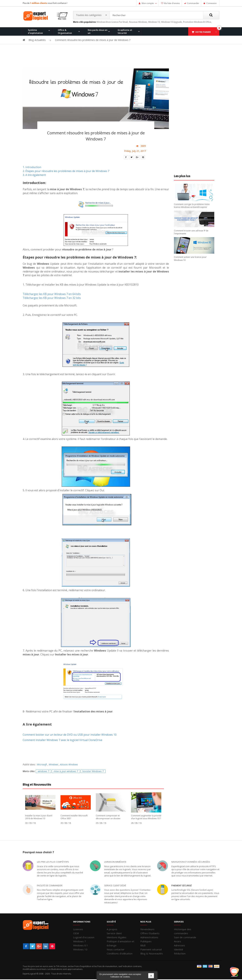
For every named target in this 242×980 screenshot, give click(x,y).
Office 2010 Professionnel (39, 49)
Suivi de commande (185, 938)
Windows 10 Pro (66, 49)
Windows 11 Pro (34, 49)
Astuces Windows (69, 765)
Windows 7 (79, 942)
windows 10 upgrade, (172, 23)
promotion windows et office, (197, 23)
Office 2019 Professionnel (200, 66)
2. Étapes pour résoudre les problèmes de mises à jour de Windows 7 (66, 172)
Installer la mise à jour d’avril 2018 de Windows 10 (39, 818)
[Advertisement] (121, 58)
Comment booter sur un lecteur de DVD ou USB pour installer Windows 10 (70, 735)
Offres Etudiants (150, 934)
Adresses (179, 946)
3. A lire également (34, 176)
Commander (193, 3)
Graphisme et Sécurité (125, 32)
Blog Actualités (37, 41)
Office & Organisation (65, 32)
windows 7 (43, 772)
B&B (143, 946)
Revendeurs (147, 930)
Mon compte (148, 3)
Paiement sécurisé (182, 886)
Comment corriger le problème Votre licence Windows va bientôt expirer (192, 206)
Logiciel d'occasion (84, 938)
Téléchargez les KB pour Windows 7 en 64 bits (52, 295)
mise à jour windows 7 (66, 772)
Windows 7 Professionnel (136, 49)
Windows (53, 765)
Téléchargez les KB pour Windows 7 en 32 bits (52, 299)
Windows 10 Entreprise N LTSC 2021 (71, 67)
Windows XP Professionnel (169, 49)
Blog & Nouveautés (152, 954)
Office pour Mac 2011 (133, 49)
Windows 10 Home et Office (105, 49)
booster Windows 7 (93, 772)
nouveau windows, (138, 23)
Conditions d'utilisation (120, 954)
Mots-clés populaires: (85, 23)
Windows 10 (80, 950)
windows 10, (154, 23)
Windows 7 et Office (197, 49)
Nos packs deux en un (98, 32)
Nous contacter (116, 950)
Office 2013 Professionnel (71, 49)
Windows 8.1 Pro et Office (71, 49)
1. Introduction (32, 168)
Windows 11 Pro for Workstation (36, 67)
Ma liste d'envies (172, 3)
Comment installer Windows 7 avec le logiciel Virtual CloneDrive (63, 741)
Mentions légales (117, 938)
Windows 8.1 (80, 946)
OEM (76, 934)
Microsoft (42, 765)
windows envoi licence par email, (112, 23)
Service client (114, 934)
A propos (112, 930)
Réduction (180, 954)
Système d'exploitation (35, 32)
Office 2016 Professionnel (104, 49)
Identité (179, 950)
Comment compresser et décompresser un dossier (108, 818)
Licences (78, 930)
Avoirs (178, 942)
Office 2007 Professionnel (168, 49)
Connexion (211, 3)
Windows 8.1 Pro (99, 49)
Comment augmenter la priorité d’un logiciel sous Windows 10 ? (146, 818)
